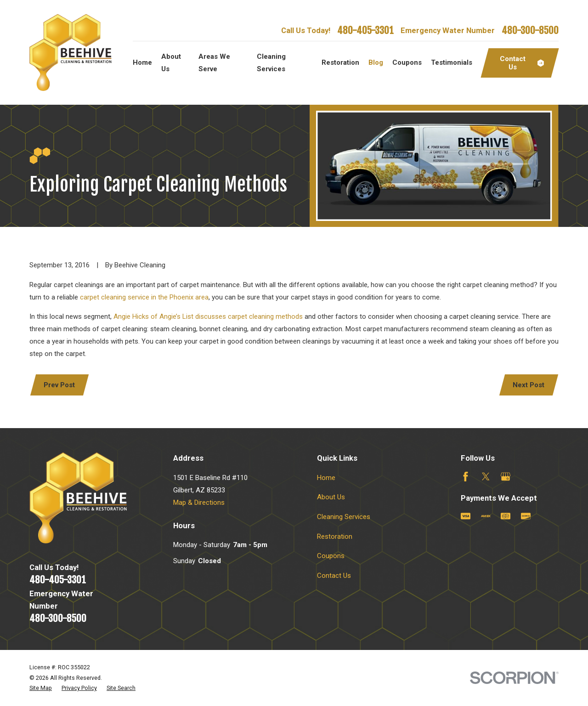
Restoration (335, 537)
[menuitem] (41, 688)
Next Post (529, 385)
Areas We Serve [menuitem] (214, 63)
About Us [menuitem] (171, 63)
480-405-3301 (365, 30)
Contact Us (334, 576)
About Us (331, 497)
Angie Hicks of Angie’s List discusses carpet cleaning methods (208, 316)
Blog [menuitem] (376, 62)
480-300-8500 (530, 30)
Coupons (331, 556)
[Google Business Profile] (506, 477)
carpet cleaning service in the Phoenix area (144, 297)
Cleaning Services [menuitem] (271, 63)
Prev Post (59, 385)
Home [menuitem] (142, 62)
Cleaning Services (344, 517)
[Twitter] (486, 477)
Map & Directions (199, 503)
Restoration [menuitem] (340, 62)
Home (326, 478)
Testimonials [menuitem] (452, 62)
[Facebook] (466, 477)
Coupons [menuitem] (407, 62)
